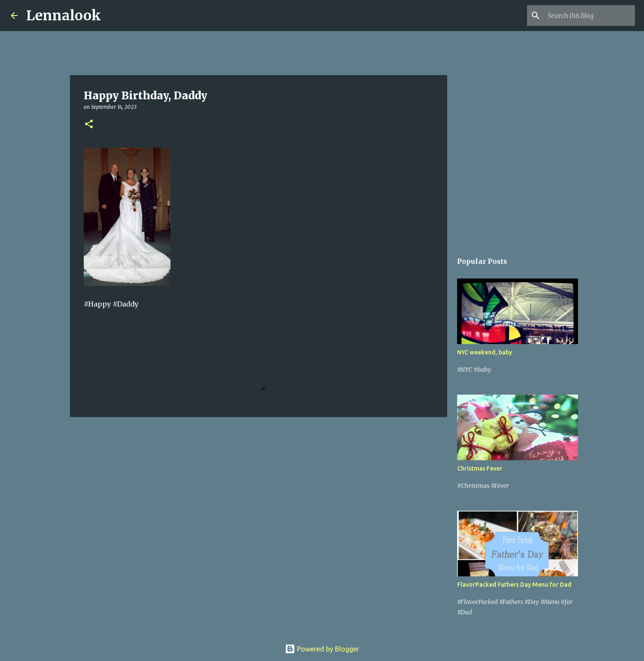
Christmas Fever (480, 468)
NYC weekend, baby (485, 352)
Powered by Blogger (322, 649)
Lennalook (64, 16)
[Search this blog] (590, 16)
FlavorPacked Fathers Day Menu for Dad (514, 585)
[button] (89, 125)
